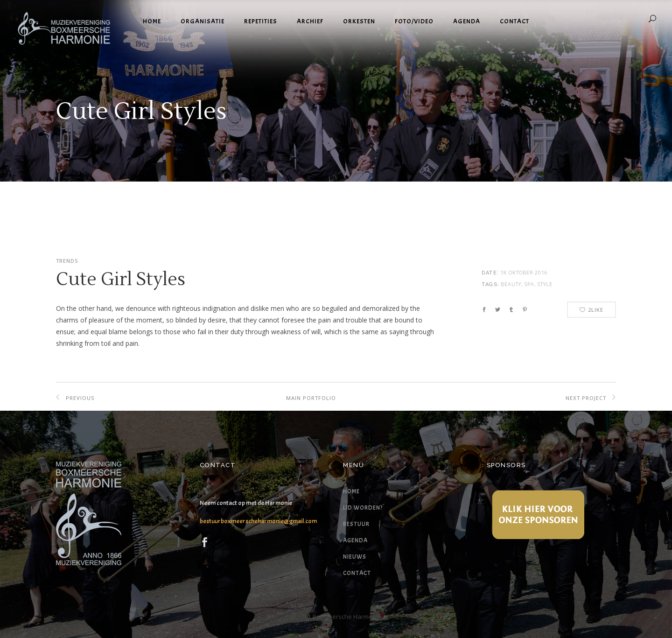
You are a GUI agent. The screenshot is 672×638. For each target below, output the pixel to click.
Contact (357, 573)
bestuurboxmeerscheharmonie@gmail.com (258, 521)
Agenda (355, 540)
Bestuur (356, 524)
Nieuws (355, 557)
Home (351, 491)
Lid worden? (363, 508)
